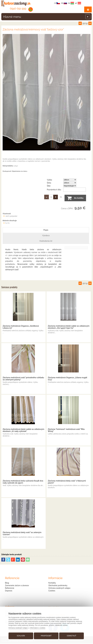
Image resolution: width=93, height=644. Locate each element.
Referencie (10, 588)
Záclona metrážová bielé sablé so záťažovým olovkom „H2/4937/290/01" (69, 327)
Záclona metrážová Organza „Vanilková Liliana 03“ (21, 327)
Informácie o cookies (39, 627)
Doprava (9, 591)
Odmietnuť (71, 635)
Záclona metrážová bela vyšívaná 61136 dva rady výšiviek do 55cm (23, 482)
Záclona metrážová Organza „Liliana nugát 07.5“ (68, 379)
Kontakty (52, 583)
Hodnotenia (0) (46, 241)
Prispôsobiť (46, 635)
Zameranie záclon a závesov (17, 586)
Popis (46, 230)
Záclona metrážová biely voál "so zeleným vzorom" (22, 534)
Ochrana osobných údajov (59, 588)
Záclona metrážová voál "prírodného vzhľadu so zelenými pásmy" (23, 379)
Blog (7, 583)
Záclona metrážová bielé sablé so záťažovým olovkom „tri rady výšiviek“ (23, 431)
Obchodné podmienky (58, 586)
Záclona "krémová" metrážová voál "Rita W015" (66, 431)
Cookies (52, 591)
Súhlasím (21, 635)
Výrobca (46, 236)
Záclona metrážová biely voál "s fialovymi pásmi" (67, 482)
